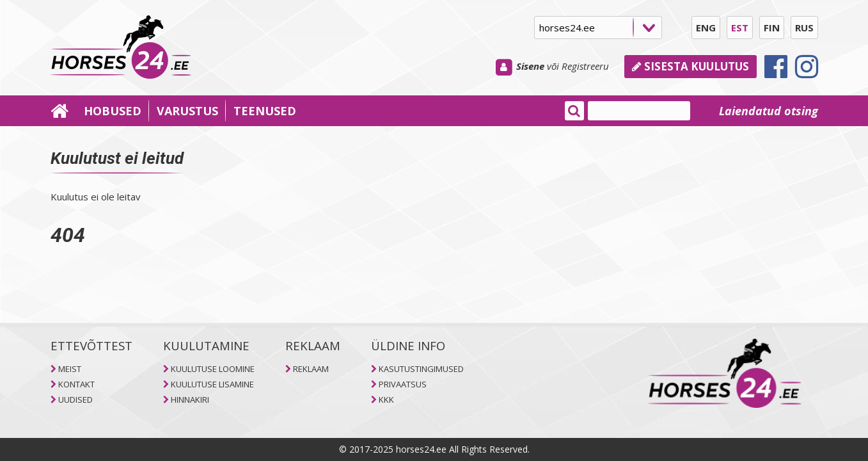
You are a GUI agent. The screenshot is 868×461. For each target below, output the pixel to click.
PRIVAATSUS (403, 384)
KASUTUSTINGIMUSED (421, 369)
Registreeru (585, 66)
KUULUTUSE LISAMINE (212, 384)
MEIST (70, 369)
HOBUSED (113, 111)
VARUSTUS (187, 111)
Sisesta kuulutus (690, 66)
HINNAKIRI (190, 400)
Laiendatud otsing (769, 111)
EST (740, 28)
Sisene (530, 66)
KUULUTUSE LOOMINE (213, 369)
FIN (772, 28)
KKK (386, 400)
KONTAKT (76, 384)
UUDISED (75, 400)
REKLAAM (311, 369)
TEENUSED (265, 111)
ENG (706, 28)
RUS (804, 28)
